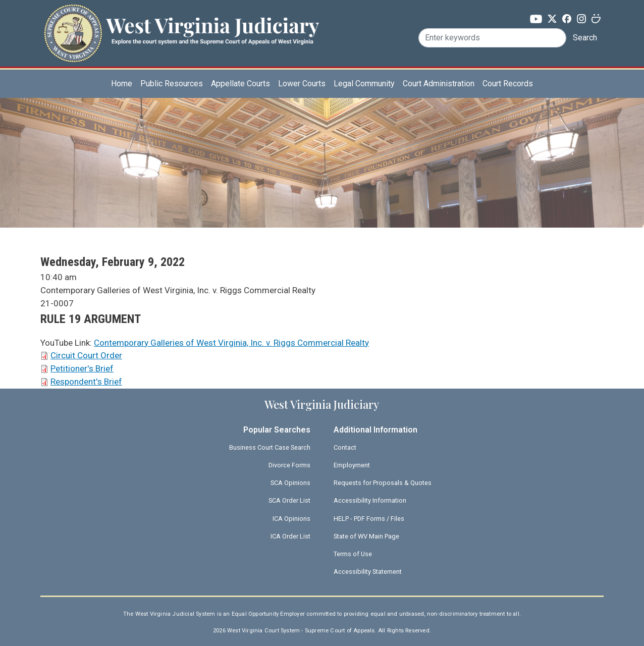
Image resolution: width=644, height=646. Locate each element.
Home (122, 84)
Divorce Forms (289, 465)
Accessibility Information (370, 500)
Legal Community (364, 84)
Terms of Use (353, 554)
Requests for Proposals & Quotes (383, 483)
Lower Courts (302, 84)
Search (585, 38)
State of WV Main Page (366, 536)
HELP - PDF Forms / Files (369, 519)
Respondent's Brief (86, 382)
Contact (345, 447)
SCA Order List (289, 500)
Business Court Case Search (270, 447)
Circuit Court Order (86, 355)
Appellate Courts (240, 84)
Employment (352, 465)
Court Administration (439, 84)
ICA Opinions (291, 519)
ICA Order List (290, 536)
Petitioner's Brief (82, 368)
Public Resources (172, 84)
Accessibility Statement (368, 572)
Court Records (508, 84)
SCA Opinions (290, 483)
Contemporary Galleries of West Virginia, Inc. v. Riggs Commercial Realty (231, 343)
